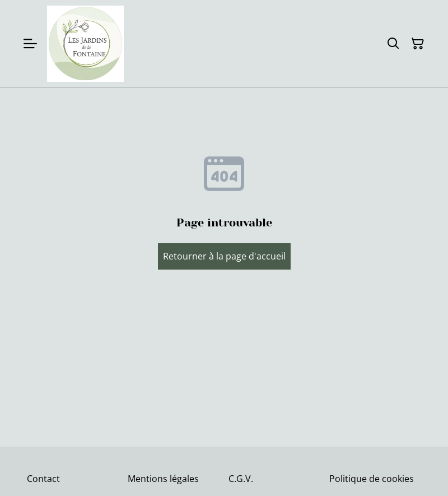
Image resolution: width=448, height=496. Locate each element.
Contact (43, 479)
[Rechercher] (393, 44)
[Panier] (418, 44)
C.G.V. (241, 479)
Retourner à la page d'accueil (224, 256)
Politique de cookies (372, 479)
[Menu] (30, 44)
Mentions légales (163, 479)
